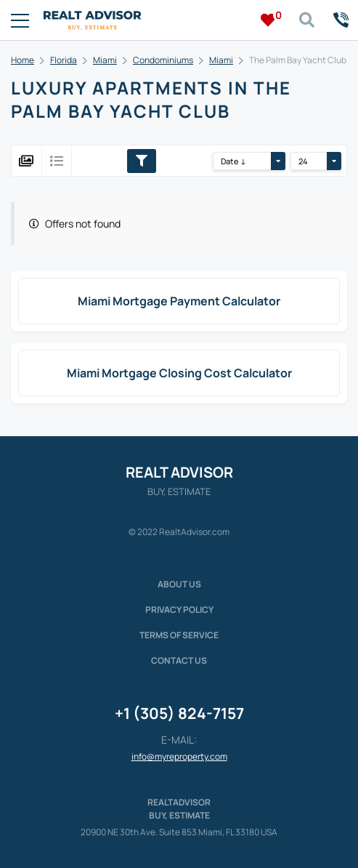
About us (179, 584)
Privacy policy (179, 610)
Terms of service (179, 635)
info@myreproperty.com (179, 756)
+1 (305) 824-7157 (179, 713)
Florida (64, 60)
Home (23, 60)
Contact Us (179, 660)
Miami (105, 60)
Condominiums (163, 60)
